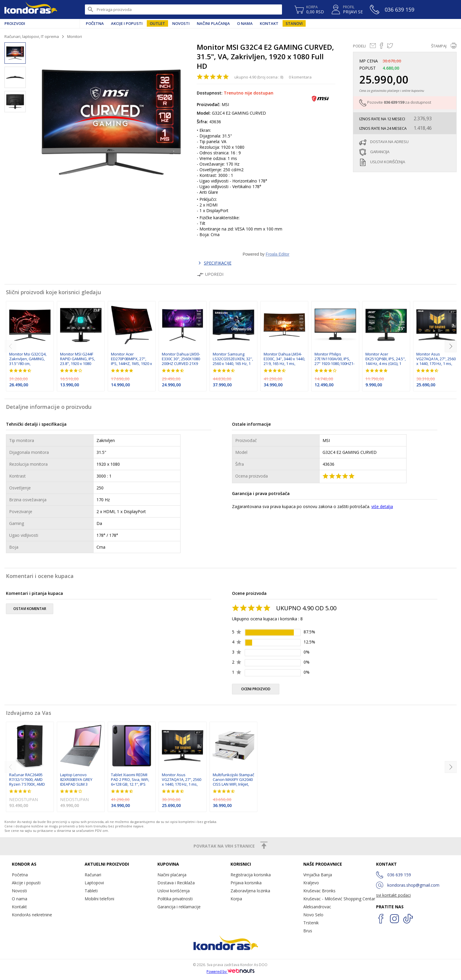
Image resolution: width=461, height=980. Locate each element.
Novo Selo (313, 915)
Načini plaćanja (213, 23)
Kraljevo (311, 883)
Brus (308, 931)
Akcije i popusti (127, 23)
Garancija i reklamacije (179, 907)
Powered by (230, 972)
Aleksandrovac (317, 907)
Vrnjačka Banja (318, 875)
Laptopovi (94, 883)
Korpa (236, 899)
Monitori (75, 36)
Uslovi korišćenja (174, 891)
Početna (95, 23)
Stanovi (294, 23)
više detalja (382, 506)
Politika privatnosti (175, 899)
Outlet (157, 23)
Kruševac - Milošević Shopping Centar (339, 899)
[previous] (10, 346)
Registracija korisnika (251, 875)
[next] (451, 346)
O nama (245, 23)
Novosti (181, 23)
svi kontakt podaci (393, 895)
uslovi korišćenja (388, 162)
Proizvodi (15, 23)
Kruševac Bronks (319, 891)
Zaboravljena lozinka (250, 891)
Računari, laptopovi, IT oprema (32, 36)
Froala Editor (278, 254)
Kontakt (269, 23)
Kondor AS (31, 9)
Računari (93, 875)
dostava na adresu (389, 142)
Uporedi (210, 274)
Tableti (91, 891)
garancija (380, 152)
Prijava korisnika (246, 883)
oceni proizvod (256, 689)
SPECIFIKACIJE (218, 263)
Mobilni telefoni (99, 899)
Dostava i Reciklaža (176, 883)
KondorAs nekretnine (32, 915)
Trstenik (311, 923)
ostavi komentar (30, 609)
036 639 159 (394, 102)
